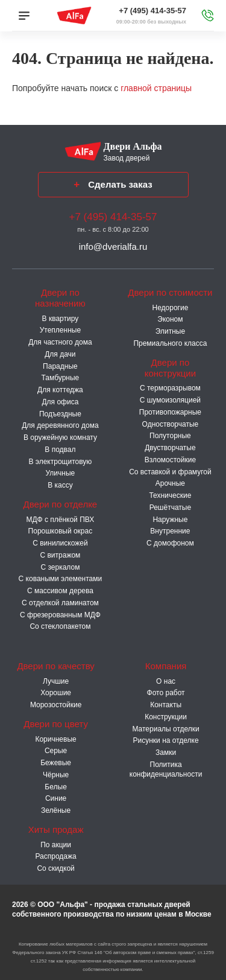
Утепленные (60, 330)
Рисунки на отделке (166, 740)
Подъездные (60, 414)
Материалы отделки (165, 729)
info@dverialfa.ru (113, 247)
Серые (56, 751)
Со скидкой (55, 868)
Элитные (170, 331)
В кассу (60, 485)
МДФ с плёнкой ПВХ (61, 520)
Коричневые (55, 739)
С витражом (60, 555)
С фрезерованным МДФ (60, 615)
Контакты (166, 705)
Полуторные (170, 436)
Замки (166, 752)
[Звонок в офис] (208, 16)
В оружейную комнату (60, 437)
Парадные (60, 366)
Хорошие (56, 693)
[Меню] (24, 16)
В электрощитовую (60, 462)
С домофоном (170, 543)
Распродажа (55, 856)
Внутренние (170, 531)
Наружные (170, 520)
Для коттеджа (60, 390)
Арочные (170, 483)
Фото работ (166, 693)
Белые (55, 787)
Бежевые (56, 763)
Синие (56, 798)
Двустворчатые (170, 448)
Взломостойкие (170, 460)
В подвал (60, 450)
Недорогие (170, 308)
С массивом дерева (60, 591)
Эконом (170, 319)
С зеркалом (60, 567)
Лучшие (56, 681)
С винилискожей (60, 543)
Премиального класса (170, 343)
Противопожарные (170, 412)
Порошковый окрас (61, 531)
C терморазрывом (170, 388)
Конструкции (166, 717)
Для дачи (60, 354)
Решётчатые (170, 507)
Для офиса (60, 402)
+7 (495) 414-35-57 (152, 11)
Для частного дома (60, 342)
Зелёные (56, 810)
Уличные (61, 473)
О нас (166, 681)
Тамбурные (61, 378)
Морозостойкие (56, 705)
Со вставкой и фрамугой (170, 472)
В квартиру (61, 319)
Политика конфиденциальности (166, 769)
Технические (170, 495)
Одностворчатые (171, 424)
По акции (56, 845)
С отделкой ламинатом (60, 603)
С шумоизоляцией (170, 400)
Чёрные (56, 775)
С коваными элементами (61, 579)
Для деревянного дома (60, 425)
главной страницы (156, 88)
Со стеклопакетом (60, 626)
